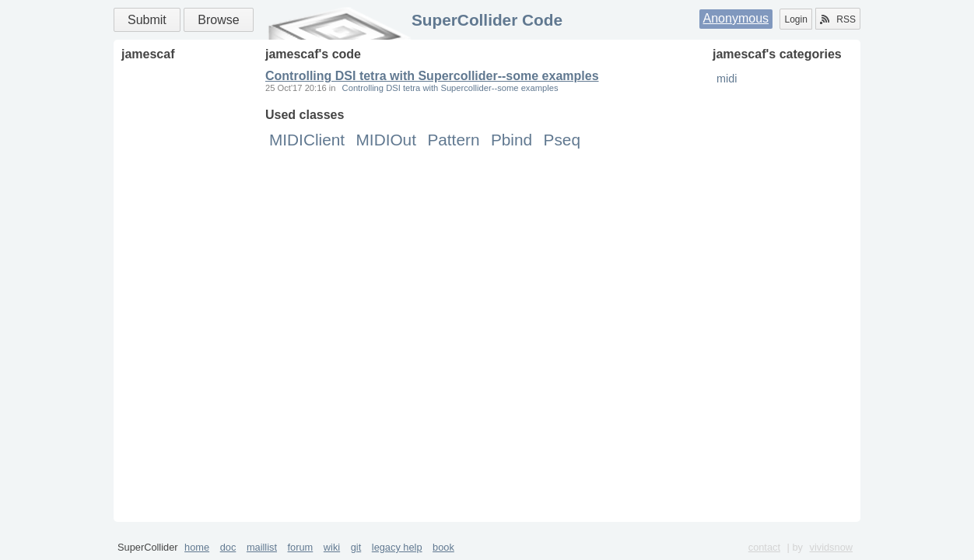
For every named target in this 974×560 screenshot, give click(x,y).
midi (727, 79)
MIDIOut (386, 140)
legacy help (397, 547)
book (443, 547)
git (356, 547)
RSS (838, 19)
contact (764, 547)
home (197, 547)
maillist (262, 547)
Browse (218, 20)
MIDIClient (307, 140)
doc (228, 547)
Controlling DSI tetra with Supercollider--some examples (432, 76)
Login (795, 19)
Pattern (453, 140)
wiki (332, 547)
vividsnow (831, 547)
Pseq (562, 140)
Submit (147, 20)
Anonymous (736, 18)
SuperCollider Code (487, 20)
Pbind (512, 140)
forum (301, 547)
